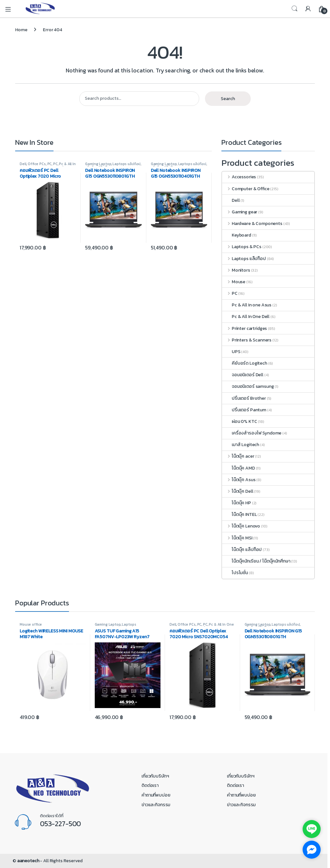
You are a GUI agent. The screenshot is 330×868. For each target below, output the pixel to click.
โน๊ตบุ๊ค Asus (239, 480)
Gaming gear (240, 212)
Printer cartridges (244, 328)
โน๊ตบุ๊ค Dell (238, 491)
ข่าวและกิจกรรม (156, 805)
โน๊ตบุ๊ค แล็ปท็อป (242, 550)
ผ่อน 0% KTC (240, 421)
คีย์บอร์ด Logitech (245, 363)
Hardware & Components (252, 224)
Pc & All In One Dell (246, 317)
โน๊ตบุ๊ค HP (237, 503)
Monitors (236, 270)
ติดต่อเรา (150, 785)
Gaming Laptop (98, 164)
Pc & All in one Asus (247, 305)
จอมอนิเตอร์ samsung (248, 386)
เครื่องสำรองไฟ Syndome (252, 433)
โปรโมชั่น (235, 573)
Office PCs (37, 164)
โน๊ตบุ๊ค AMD (238, 468)
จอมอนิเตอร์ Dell (243, 375)
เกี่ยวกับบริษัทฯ (155, 776)
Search (295, 9)
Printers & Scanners (247, 340)
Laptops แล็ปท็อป (126, 164)
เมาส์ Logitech (241, 445)
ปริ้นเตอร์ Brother (244, 398)
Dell (23, 164)
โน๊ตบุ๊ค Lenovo (241, 526)
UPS (231, 352)
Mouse (234, 282)
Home (21, 30)
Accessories (239, 177)
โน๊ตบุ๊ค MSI (237, 538)
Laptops (129, 624)
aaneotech (28, 861)
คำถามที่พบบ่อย (156, 795)
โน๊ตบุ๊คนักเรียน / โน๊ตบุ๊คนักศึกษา (256, 561)
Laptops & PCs (242, 247)
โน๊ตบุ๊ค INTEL (239, 514)
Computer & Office (246, 189)
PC (50, 164)
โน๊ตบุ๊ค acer (238, 456)
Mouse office (31, 624)
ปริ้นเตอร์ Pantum (244, 410)
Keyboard (237, 235)
